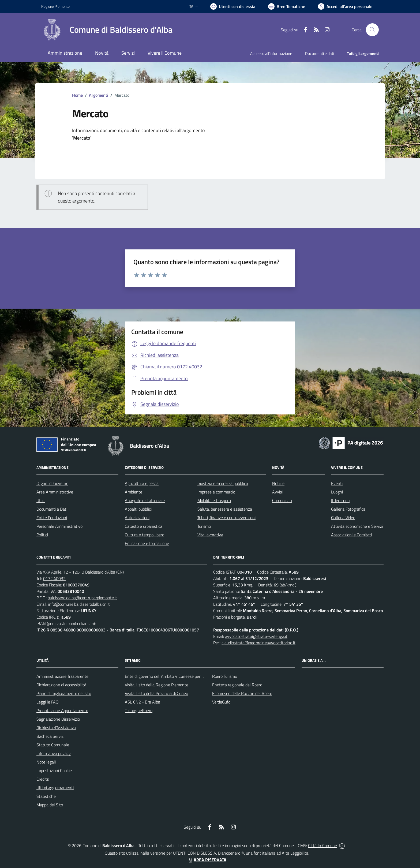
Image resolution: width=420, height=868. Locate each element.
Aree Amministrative (55, 492)
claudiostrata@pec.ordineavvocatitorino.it (258, 643)
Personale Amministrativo (59, 526)
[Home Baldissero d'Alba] (107, 30)
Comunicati (282, 500)
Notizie (278, 483)
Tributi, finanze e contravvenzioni (226, 518)
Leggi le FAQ (48, 702)
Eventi (337, 483)
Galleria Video (343, 518)
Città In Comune (322, 845)
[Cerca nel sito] (372, 30)
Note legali (46, 762)
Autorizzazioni (137, 518)
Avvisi (277, 492)
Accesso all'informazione (271, 53)
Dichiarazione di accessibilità (61, 685)
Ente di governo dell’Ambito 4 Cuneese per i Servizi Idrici (174, 676)
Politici (42, 535)
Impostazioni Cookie (54, 770)
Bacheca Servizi (50, 736)
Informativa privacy (54, 753)
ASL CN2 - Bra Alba (142, 702)
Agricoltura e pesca (142, 483)
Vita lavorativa (210, 535)
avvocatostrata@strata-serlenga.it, (257, 636)
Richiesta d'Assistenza (56, 728)
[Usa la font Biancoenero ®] (233, 6)
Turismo (204, 526)
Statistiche (46, 796)
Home (77, 95)
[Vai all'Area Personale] (345, 6)
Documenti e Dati (52, 509)
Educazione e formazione (147, 543)
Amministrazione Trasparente (62, 676)
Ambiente (134, 492)
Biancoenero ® (231, 853)
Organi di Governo (52, 483)
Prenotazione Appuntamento (62, 710)
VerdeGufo (221, 702)
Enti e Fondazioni (52, 518)
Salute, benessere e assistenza (225, 509)
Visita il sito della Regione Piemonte (157, 685)
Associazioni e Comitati (351, 535)
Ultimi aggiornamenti (55, 788)
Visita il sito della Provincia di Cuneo (156, 693)
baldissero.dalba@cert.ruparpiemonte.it (82, 598)
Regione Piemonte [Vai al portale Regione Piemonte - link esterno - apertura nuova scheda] (55, 6)
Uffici (41, 500)
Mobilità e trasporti (214, 500)
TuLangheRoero (139, 710)
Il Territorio (340, 500)
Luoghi (337, 492)
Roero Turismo (225, 676)
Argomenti (99, 95)
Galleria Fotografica (348, 509)
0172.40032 (54, 578)
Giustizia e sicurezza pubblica (223, 483)
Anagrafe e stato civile (145, 500)
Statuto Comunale (53, 745)
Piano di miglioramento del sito (64, 693)
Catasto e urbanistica (144, 526)
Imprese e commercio (216, 492)
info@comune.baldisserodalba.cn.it (79, 604)
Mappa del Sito (50, 805)
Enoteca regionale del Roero (237, 685)
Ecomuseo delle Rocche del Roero (242, 693)
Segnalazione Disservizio (58, 719)
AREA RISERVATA (207, 860)
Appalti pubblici (138, 509)
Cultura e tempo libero (145, 535)
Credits (43, 779)
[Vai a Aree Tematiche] (287, 6)
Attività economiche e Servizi (357, 526)
